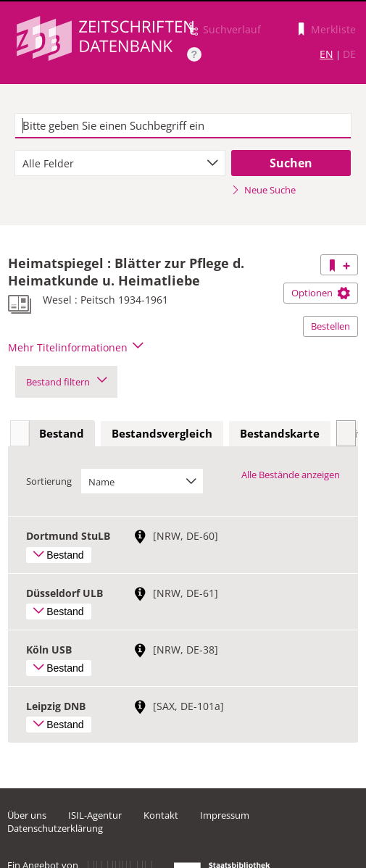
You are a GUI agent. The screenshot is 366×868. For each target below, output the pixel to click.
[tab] (62, 434)
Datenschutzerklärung (55, 828)
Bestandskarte (280, 433)
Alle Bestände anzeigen (291, 475)
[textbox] (183, 126)
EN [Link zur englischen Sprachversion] (327, 54)
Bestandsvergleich (162, 433)
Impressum (225, 815)
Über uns (27, 815)
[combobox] (120, 163)
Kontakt (161, 815)
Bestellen (330, 326)
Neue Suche (263, 190)
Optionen (321, 293)
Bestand (62, 433)
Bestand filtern (66, 382)
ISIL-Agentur (95, 815)
